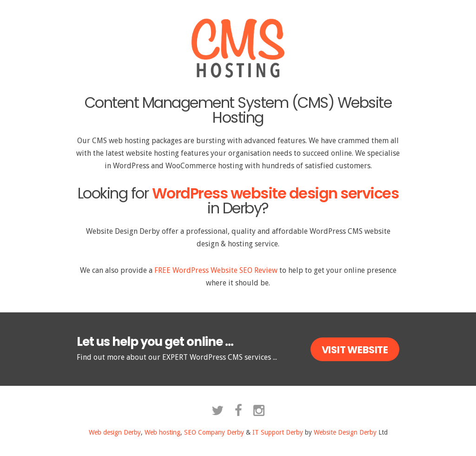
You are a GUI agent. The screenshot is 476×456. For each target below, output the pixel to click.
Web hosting (162, 432)
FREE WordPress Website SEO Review (216, 270)
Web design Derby (115, 432)
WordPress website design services (275, 193)
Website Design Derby (345, 432)
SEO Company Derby (214, 432)
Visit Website (355, 350)
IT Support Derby (278, 432)
